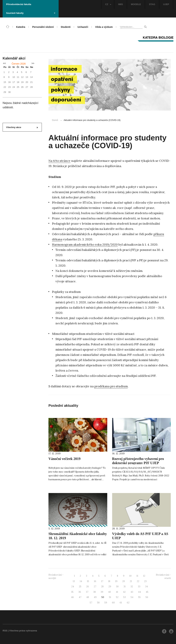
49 (95, 597)
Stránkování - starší (163, 576)
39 (102, 592)
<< (4, 63)
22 (138, 581)
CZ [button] (108, 4)
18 (109, 581)
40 (110, 592)
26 (88, 587)
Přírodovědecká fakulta (19, 4)
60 (113, 603)
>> (33, 63)
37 (87, 592)
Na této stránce (59, 161)
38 (94, 592)
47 (80, 597)
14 (81, 581)
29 (110, 587)
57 (91, 603)
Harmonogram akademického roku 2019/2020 (85, 245)
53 (125, 597)
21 (131, 581)
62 (128, 603)
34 (147, 587)
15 (88, 581)
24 (73, 587)
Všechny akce (22, 127)
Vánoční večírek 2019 (64, 459)
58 (98, 603)
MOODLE (136, 4)
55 (139, 597)
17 (102, 581)
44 (139, 592)
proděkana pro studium (111, 386)
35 (72, 592)
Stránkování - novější (56, 576)
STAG (152, 4)
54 (132, 597)
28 (102, 587)
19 (116, 581)
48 (88, 597)
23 (145, 581)
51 (110, 597)
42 (124, 592)
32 (132, 587)
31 (125, 587)
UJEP (166, 4)
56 (147, 597)
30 (117, 587)
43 (132, 592)
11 (137, 576)
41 (117, 592)
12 (144, 576)
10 (130, 576)
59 (106, 603)
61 (121, 603)
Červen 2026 (19, 64)
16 (95, 581)
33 (139, 587)
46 (72, 597)
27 (95, 587)
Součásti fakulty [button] (31, 13)
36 (80, 592)
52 (117, 597)
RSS (5, 631)
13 (74, 581)
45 (147, 592)
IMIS (121, 4)
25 (80, 587)
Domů (55, 120)
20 (124, 581)
